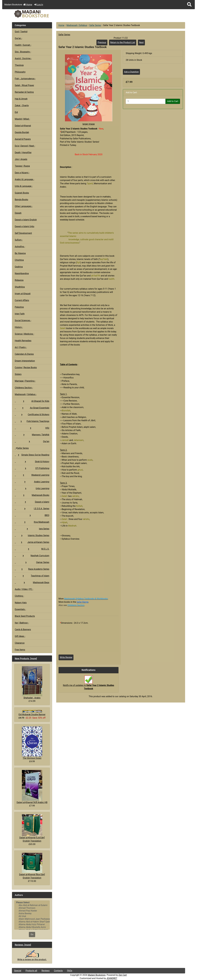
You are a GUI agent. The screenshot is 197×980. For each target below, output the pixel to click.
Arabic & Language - (24, 179)
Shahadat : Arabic (32, 683)
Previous (102, 42)
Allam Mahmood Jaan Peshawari (32, 919)
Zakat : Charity (22, 105)
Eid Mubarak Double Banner (32, 713)
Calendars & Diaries (24, 354)
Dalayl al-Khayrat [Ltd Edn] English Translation (32, 828)
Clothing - (19, 596)
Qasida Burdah (22, 132)
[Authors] (32, 915)
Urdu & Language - (24, 186)
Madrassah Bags (32, 582)
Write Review (66, 657)
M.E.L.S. (32, 549)
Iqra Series (32, 529)
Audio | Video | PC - (24, 589)
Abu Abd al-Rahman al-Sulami (32, 905)
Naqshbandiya (22, 273)
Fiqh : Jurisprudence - (25, 79)
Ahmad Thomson (32, 908)
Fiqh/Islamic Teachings (32, 421)
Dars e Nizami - (22, 173)
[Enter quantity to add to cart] (146, 101)
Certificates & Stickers (32, 415)
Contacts (58, 971)
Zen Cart (123, 975)
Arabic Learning (32, 482)
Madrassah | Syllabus (77, 25)
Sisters (18, 374)
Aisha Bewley (32, 914)
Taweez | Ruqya (22, 166)
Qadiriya (19, 267)
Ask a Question (131, 72)
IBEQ (32, 515)
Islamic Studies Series (32, 535)
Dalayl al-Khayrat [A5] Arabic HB (32, 787)
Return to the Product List (123, 42)
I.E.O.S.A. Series (32, 509)
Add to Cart (173, 101)
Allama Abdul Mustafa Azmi (32, 927)
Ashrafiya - (20, 247)
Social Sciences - (23, 320)
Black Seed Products (25, 616)
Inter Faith (20, 314)
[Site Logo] (41, 14)
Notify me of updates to (89, 684)
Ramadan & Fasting (24, 92)
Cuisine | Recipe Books (26, 367)
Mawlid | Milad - (22, 119)
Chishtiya (19, 260)
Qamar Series (32, 562)
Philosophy (20, 72)
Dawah (18, 213)
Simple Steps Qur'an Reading (32, 455)
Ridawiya (19, 280)
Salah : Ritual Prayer (24, 85)
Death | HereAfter (23, 153)
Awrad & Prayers (23, 139)
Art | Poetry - (21, 347)
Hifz (32, 428)
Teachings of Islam (32, 576)
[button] (189, 5)
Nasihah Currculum (32, 556)
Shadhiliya (20, 287)
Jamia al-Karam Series (32, 542)
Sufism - (19, 240)
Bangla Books (21, 200)
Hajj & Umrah (21, 99)
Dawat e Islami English (26, 220)
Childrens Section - (24, 388)
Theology (19, 65)
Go (32, 934)
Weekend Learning (32, 475)
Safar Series (95, 25)
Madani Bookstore (97, 975)
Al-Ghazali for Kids (32, 401)
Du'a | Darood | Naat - (25, 146)
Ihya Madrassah (32, 522)
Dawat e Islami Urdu (24, 226)
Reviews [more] (23, 945)
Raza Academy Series (32, 569)
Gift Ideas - (20, 636)
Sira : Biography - (23, 52)
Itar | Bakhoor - (22, 623)
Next (141, 42)
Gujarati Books (22, 193)
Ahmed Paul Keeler (32, 911)
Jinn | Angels (21, 159)
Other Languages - (24, 206)
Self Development (23, 233)
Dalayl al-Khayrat (23, 126)
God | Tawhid (21, 32)
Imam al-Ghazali (23, 294)
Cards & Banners (23, 630)
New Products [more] (26, 658)
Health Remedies (23, 341)
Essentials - (20, 609)
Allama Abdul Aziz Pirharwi (32, 924)
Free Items (20, 650)
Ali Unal (32, 916)
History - (19, 327)
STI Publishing (32, 468)
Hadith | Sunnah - (23, 45)
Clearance (20, 643)
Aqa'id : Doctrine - (23, 58)
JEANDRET (112, 978)
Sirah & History (32, 462)
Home (28, 5)
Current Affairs (22, 300)
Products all (31, 971)
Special (18, 971)
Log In (39, 5)
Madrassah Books (32, 495)
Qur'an (32, 441)
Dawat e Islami (32, 502)
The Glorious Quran (32, 743)
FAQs (70, 971)
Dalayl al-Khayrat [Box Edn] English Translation (32, 866)
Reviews (45, 971)
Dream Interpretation (25, 361)
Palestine (19, 307)
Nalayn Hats (21, 603)
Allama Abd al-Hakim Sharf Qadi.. (32, 922)
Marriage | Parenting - (25, 381)
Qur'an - (18, 38)
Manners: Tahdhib (32, 435)
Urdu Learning (32, 488)
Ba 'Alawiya (20, 253)
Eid (16, 112)
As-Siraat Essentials (32, 408)
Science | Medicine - (24, 334)
